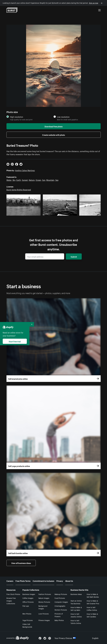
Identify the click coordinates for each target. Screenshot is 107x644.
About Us (69, 581)
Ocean (38, 180)
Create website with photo (54, 135)
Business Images (29, 594)
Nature (32, 180)
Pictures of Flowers (59, 615)
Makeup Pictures (61, 594)
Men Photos (27, 614)
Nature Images (44, 598)
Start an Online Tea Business (76, 602)
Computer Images (61, 602)
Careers (10, 581)
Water (9, 180)
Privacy (60, 581)
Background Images (43, 607)
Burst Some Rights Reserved (19, 189)
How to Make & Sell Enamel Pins (93, 602)
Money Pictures (44, 602)
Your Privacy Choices (65, 638)
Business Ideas (76, 594)
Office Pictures (28, 602)
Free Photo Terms (23, 581)
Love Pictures (44, 614)
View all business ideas (21, 563)
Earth (19, 180)
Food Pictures (60, 598)
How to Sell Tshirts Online (76, 622)
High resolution (17, 117)
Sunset (25, 180)
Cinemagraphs (60, 606)
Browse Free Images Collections (11, 601)
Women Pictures (61, 610)
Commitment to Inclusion (43, 581)
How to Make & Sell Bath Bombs (93, 595)
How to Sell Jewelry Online (76, 615)
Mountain (50, 180)
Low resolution (63, 117)
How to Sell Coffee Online (92, 609)
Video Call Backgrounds (27, 625)
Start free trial (15, 341)
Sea (57, 180)
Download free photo (54, 126)
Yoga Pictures (28, 620)
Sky (14, 180)
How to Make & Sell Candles (92, 615)
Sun (44, 180)
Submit (74, 256)
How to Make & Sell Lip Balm (76, 609)
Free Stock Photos (13, 594)
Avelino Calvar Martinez (25, 170)
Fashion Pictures (45, 594)
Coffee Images (28, 598)
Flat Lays (26, 606)
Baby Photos (59, 620)
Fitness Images (44, 620)
